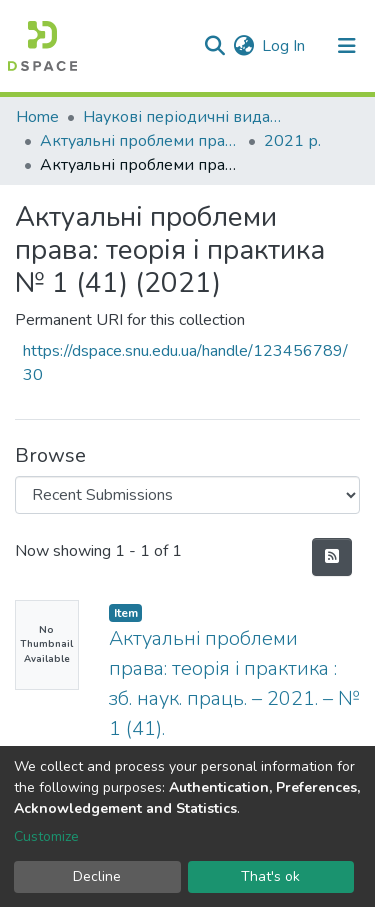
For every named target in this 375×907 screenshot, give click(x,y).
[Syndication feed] (332, 557)
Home (37, 117)
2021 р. (292, 141)
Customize (46, 836)
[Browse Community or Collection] (187, 495)
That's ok (270, 876)
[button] (243, 46)
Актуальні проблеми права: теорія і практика (140, 141)
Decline (97, 876)
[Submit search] (214, 46)
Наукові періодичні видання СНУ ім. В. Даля (183, 117)
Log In (284, 46)
